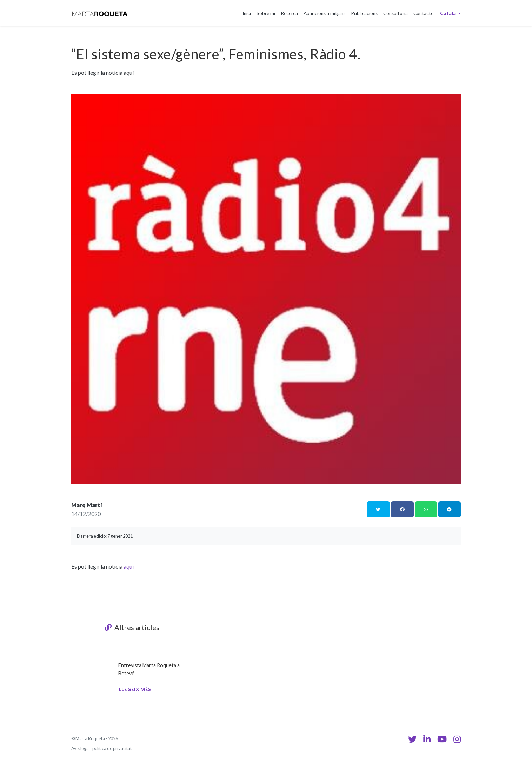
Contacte (423, 13)
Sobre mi (266, 13)
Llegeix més (135, 689)
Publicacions (364, 13)
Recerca (289, 13)
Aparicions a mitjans (324, 13)
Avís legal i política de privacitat (101, 748)
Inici (247, 13)
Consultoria (395, 13)
